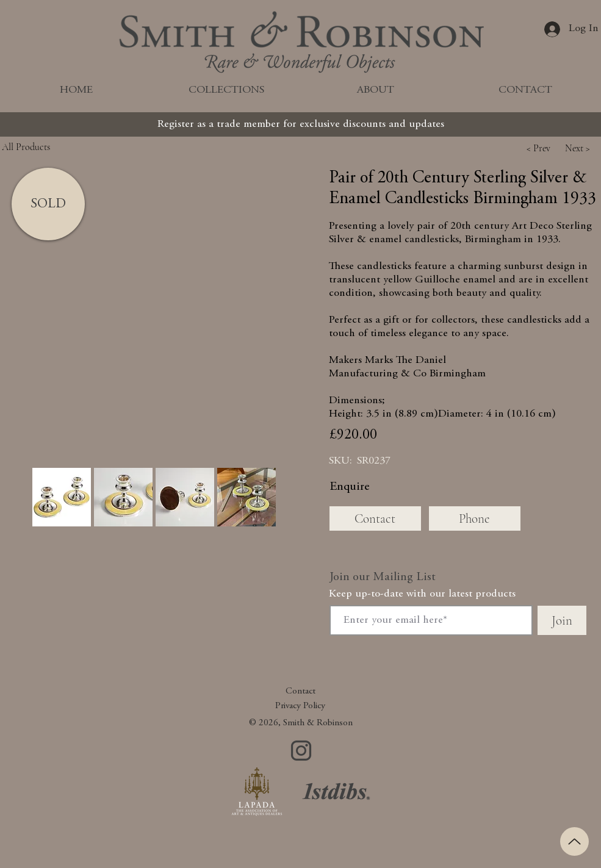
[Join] (562, 620)
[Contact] (375, 518)
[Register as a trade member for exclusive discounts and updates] (301, 124)
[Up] (574, 841)
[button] (539, 148)
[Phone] (475, 518)
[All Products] (54, 147)
